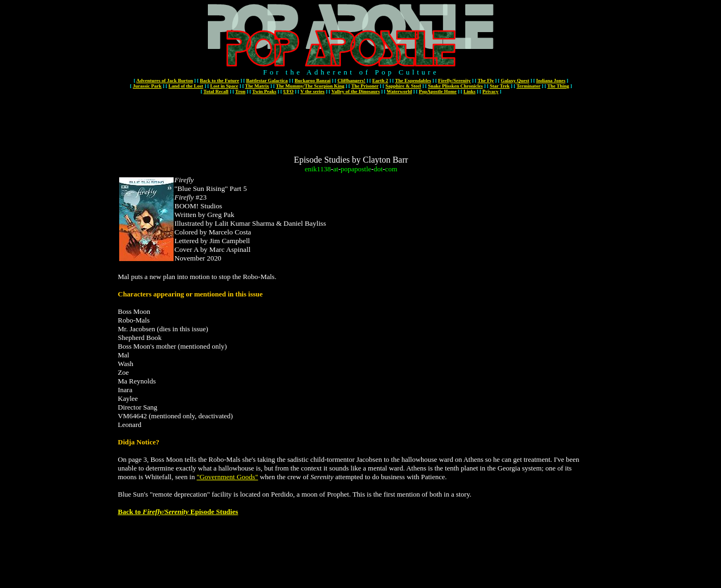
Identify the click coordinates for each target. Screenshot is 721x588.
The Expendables (413, 81)
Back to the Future (219, 81)
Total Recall (216, 91)
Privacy (491, 91)
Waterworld (400, 91)
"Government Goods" (227, 477)
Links (470, 91)
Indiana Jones (551, 81)
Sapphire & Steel (403, 86)
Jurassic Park (147, 86)
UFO (288, 91)
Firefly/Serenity (454, 81)
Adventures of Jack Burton (164, 81)
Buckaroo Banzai (312, 81)
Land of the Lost (186, 86)
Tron (240, 91)
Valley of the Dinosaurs (356, 91)
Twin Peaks (264, 91)
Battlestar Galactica (267, 81)
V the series (312, 91)
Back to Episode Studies (178, 512)
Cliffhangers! (351, 81)
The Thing (558, 86)
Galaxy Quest (515, 81)
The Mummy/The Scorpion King (310, 86)
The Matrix (257, 86)
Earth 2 (380, 81)
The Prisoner (365, 86)
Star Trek (500, 86)
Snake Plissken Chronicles (455, 86)
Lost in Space (224, 86)
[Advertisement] (351, 121)
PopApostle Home (438, 91)
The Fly (486, 81)
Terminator (528, 86)
